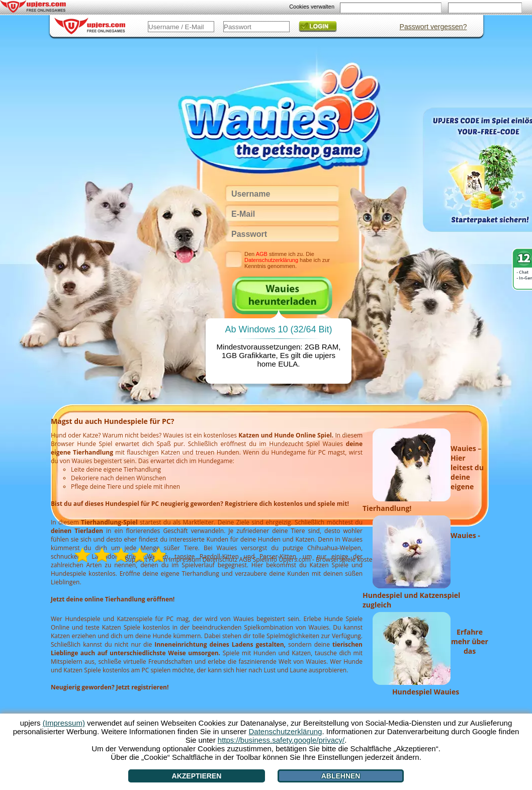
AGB (262, 254)
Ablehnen (341, 776)
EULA (288, 364)
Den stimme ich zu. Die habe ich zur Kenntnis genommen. (287, 260)
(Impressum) (64, 723)
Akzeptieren (197, 776)
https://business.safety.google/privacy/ (281, 740)
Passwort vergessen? (433, 27)
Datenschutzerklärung (271, 260)
